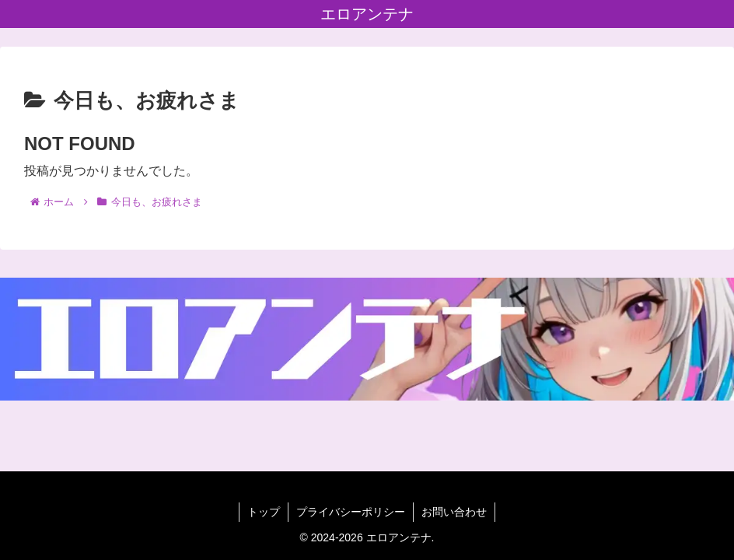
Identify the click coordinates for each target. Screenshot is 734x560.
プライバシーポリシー (351, 512)
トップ (264, 512)
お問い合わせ (454, 512)
